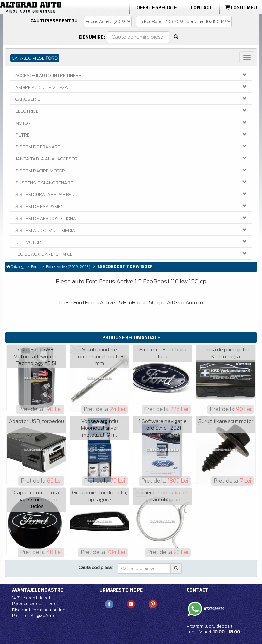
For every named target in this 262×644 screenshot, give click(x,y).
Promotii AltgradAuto (34, 616)
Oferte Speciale (157, 7)
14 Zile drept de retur (33, 598)
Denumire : (92, 37)
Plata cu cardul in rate (34, 604)
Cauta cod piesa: (96, 568)
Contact (202, 7)
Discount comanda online (39, 610)
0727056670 (214, 609)
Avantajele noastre (38, 590)
